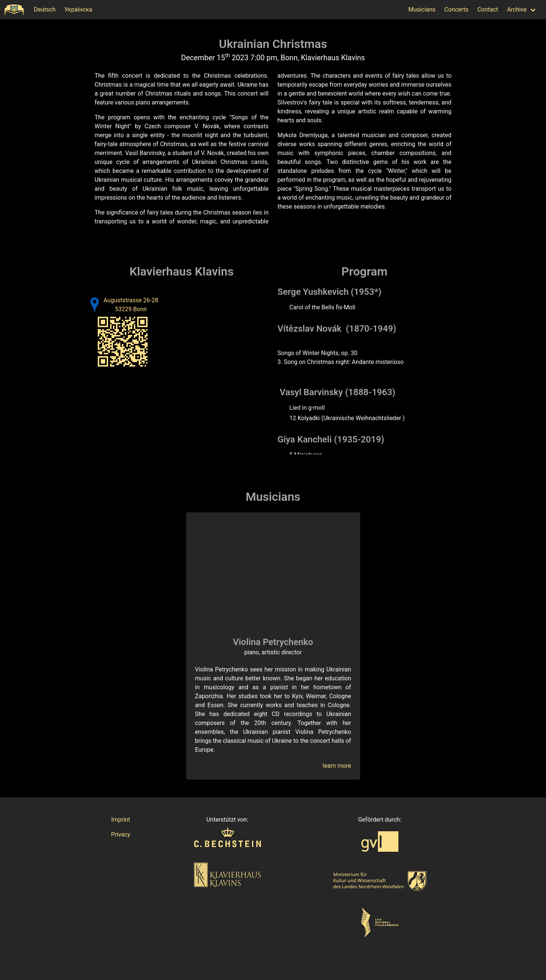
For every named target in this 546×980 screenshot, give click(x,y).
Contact (488, 9)
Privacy (121, 834)
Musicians (422, 9)
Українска (78, 9)
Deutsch (45, 9)
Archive (517, 9)
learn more (337, 766)
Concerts (457, 9)
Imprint (121, 820)
